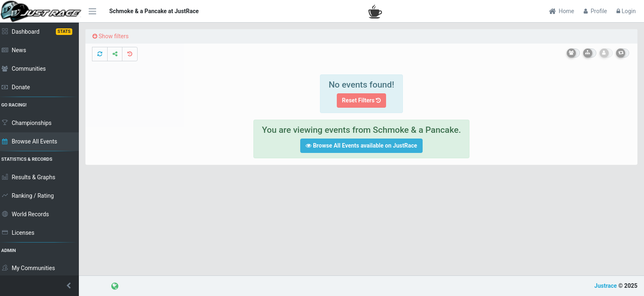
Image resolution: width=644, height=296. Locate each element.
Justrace (606, 286)
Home (561, 11)
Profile (595, 11)
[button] (41, 286)
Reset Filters (363, 100)
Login (626, 11)
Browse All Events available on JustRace (363, 146)
